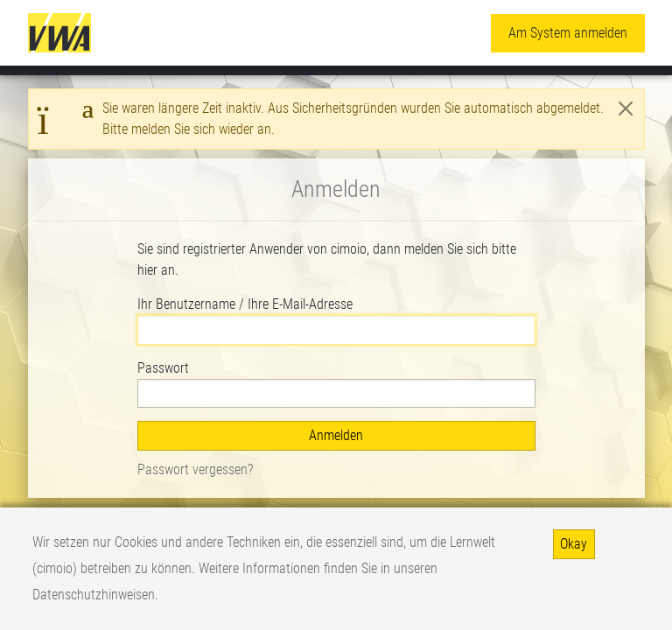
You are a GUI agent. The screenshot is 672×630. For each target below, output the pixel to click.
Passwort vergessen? (195, 469)
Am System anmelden (568, 33)
